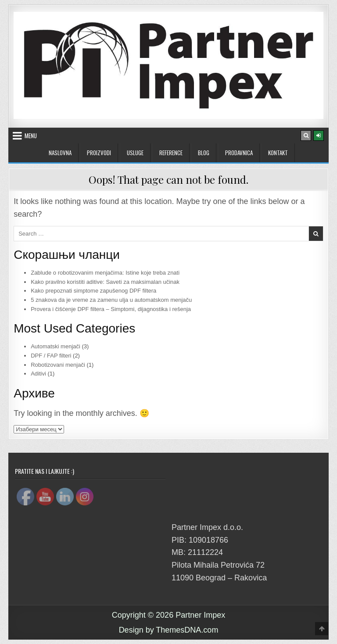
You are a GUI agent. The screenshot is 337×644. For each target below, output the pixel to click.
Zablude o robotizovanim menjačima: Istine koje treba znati (105, 273)
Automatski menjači (56, 346)
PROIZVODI (99, 153)
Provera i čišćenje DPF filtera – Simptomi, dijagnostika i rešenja (111, 309)
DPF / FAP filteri (51, 356)
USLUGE (135, 153)
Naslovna (60, 153)
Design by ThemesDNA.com (169, 630)
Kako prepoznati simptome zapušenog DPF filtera (93, 291)
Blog (204, 153)
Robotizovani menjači (58, 365)
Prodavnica (239, 153)
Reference (171, 153)
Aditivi (38, 374)
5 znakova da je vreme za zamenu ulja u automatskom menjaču (111, 300)
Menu (31, 136)
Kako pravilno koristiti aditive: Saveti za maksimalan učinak (105, 282)
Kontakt (278, 153)
